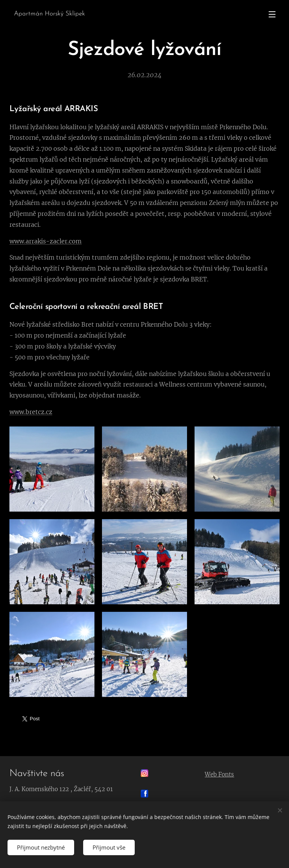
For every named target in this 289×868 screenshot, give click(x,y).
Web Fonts (220, 774)
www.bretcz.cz (31, 411)
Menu (272, 14)
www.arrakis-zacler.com (46, 241)
